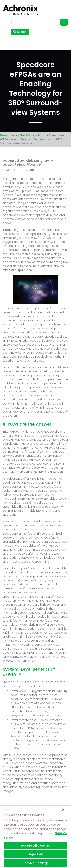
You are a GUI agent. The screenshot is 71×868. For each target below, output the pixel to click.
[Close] (63, 810)
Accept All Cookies (35, 846)
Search (20, 32)
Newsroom (7, 135)
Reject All (36, 854)
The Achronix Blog (32, 135)
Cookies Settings (35, 863)
